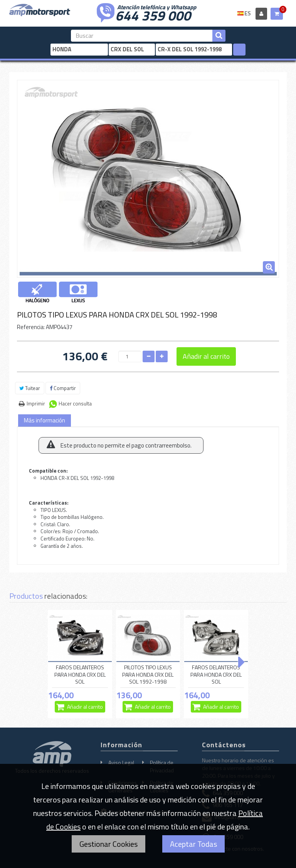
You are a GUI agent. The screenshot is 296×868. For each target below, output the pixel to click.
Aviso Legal (121, 762)
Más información (45, 420)
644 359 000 (153, 15)
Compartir (63, 388)
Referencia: (31, 327)
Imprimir (36, 404)
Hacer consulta (75, 404)
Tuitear (30, 388)
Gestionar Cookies (108, 844)
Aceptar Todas (193, 844)
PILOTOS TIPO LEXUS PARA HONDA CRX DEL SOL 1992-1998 (148, 675)
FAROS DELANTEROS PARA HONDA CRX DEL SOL (80, 675)
